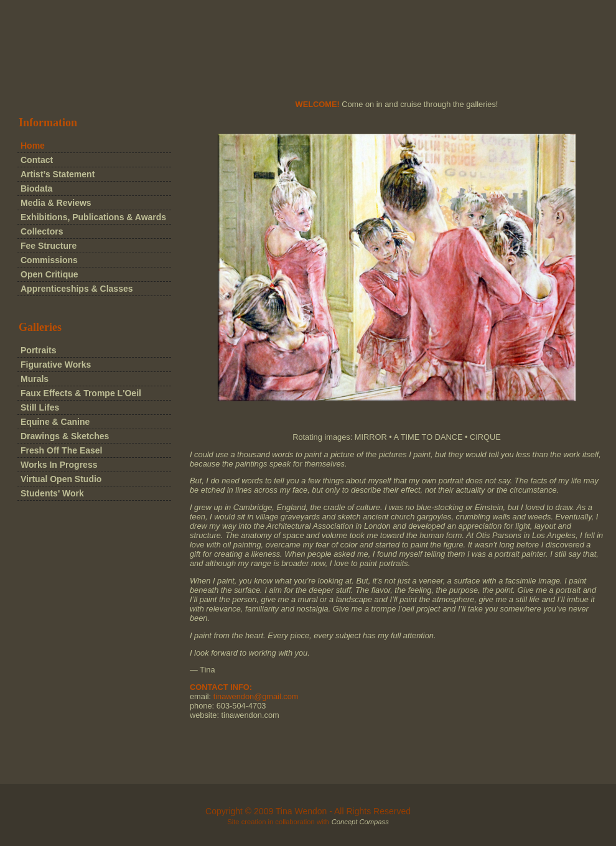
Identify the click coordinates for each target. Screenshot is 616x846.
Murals (35, 379)
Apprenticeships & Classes (77, 289)
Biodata (36, 188)
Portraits (39, 350)
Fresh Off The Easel (61, 450)
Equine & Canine (55, 422)
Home (33, 146)
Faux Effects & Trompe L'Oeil (81, 393)
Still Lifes (40, 407)
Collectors (42, 231)
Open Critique (49, 274)
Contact (37, 160)
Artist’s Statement (58, 174)
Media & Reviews (56, 203)
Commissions (49, 260)
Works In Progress (59, 465)
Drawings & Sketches (65, 436)
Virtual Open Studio (61, 479)
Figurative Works (56, 365)
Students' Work (52, 493)
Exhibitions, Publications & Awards (93, 217)
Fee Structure (49, 246)
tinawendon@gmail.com (256, 696)
